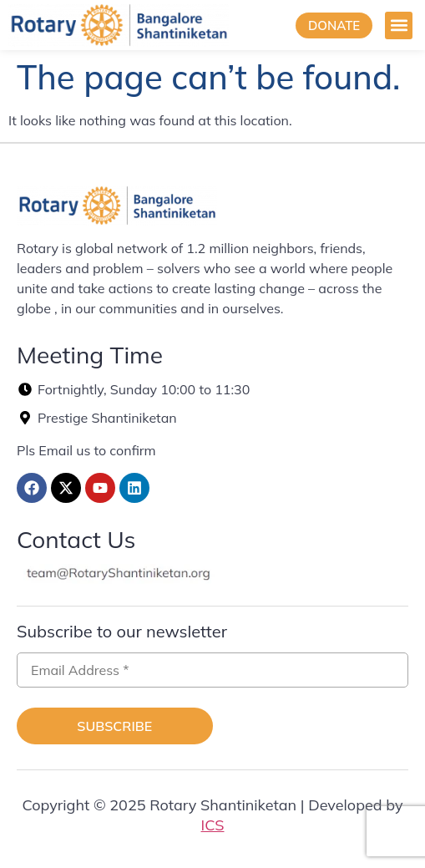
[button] (399, 25)
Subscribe (114, 726)
